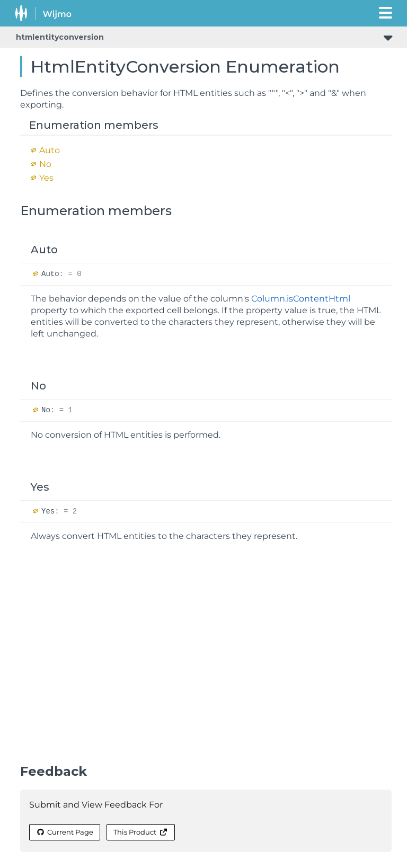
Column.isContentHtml (301, 299)
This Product (140, 832)
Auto (50, 150)
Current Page (65, 832)
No (45, 164)
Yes (46, 178)
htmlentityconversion (60, 37)
